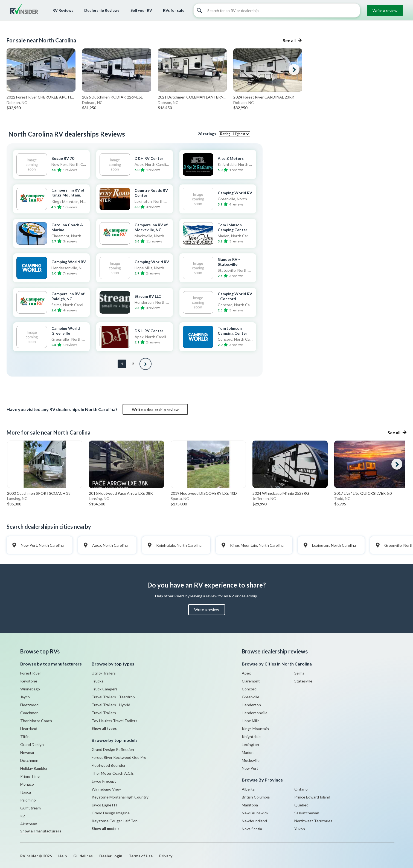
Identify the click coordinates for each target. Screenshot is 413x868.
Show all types (104, 728)
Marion (248, 752)
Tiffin (25, 737)
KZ (23, 816)
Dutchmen (29, 760)
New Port (250, 768)
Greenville (251, 697)
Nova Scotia (252, 829)
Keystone (29, 681)
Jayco (25, 697)
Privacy (166, 856)
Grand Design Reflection (113, 749)
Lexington (250, 744)
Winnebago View (106, 789)
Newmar (27, 752)
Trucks (98, 681)
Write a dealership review (155, 410)
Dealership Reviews (102, 10)
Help (62, 856)
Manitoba (250, 805)
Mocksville (251, 760)
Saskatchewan (307, 813)
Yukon (300, 829)
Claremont (251, 681)
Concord (249, 689)
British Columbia (256, 797)
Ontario (301, 789)
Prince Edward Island (312, 797)
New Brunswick (255, 813)
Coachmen (29, 713)
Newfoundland (254, 821)
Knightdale (251, 737)
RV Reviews (63, 10)
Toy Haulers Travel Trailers (114, 721)
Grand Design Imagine (111, 813)
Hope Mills (251, 721)
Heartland (29, 729)
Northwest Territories (313, 821)
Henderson (251, 705)
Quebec (301, 805)
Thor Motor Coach (36, 721)
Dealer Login (111, 856)
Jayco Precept (104, 781)
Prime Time (30, 776)
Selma (299, 673)
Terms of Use (141, 856)
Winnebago (30, 689)
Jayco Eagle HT (105, 805)
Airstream (29, 824)
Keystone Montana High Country (120, 797)
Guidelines (83, 856)
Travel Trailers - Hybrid (111, 705)
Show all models (106, 829)
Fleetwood (29, 705)
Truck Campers (105, 689)
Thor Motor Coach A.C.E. (113, 773)
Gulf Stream (30, 808)
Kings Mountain (255, 729)
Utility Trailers (104, 673)
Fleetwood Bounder (109, 765)
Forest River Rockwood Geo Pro (119, 757)
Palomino (28, 800)
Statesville (303, 681)
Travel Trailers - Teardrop (113, 697)
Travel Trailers (104, 713)
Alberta (248, 789)
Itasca (26, 792)
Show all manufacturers (41, 831)
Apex (246, 673)
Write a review (385, 11)
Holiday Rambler (34, 768)
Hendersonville (255, 713)
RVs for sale (174, 10)
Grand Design (32, 744)
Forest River (31, 673)
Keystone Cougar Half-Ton (115, 821)
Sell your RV (141, 10)
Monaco (27, 784)
